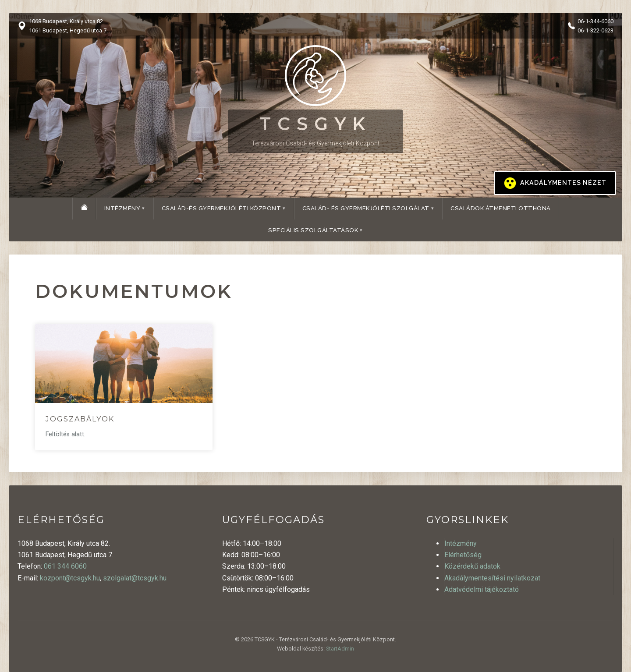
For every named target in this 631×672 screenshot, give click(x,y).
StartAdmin (340, 649)
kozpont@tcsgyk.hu (70, 578)
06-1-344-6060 (596, 21)
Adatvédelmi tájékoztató (482, 589)
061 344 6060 (65, 566)
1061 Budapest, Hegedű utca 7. (68, 30)
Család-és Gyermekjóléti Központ (222, 208)
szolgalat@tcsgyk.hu (135, 578)
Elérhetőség (463, 555)
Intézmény (122, 208)
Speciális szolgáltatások (313, 230)
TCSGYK (315, 124)
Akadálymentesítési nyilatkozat (492, 578)
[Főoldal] (84, 207)
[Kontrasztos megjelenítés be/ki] (555, 183)
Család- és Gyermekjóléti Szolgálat (366, 208)
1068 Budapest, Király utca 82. (67, 21)
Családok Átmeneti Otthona (501, 208)
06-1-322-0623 (596, 30)
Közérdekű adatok (472, 566)
